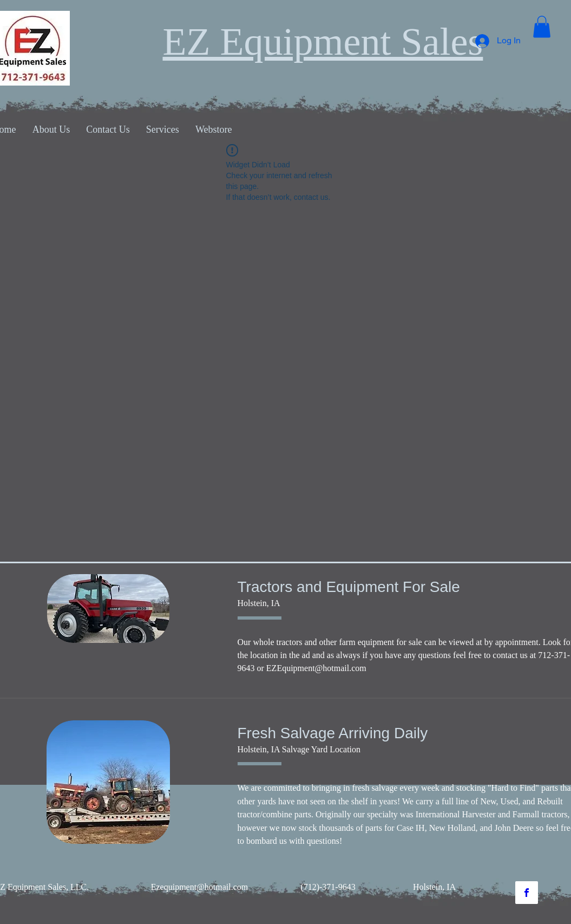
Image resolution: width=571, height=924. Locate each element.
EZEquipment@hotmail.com (316, 668)
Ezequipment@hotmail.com (200, 887)
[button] (542, 27)
